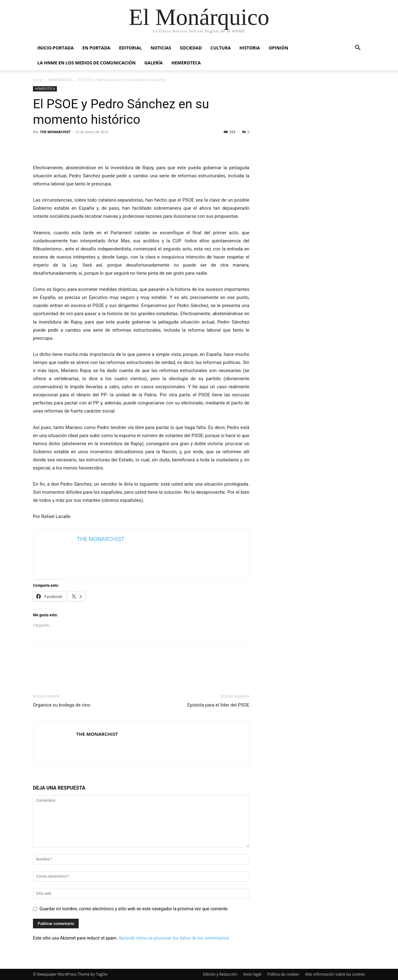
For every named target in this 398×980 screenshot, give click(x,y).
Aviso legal (252, 974)
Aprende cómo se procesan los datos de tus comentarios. (174, 938)
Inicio (38, 80)
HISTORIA (250, 48)
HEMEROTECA (186, 63)
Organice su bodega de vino (62, 705)
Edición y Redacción (220, 974)
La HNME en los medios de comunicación (86, 63)
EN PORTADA (96, 48)
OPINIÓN (278, 48)
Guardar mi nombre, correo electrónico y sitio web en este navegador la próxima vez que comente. (134, 909)
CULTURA (221, 48)
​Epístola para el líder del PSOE (218, 705)
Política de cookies (283, 974)
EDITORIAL (131, 48)
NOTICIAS (161, 48)
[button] (358, 48)
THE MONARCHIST (55, 132)
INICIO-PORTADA (56, 48)
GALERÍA (153, 63)
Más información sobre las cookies (335, 974)
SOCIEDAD (191, 48)
